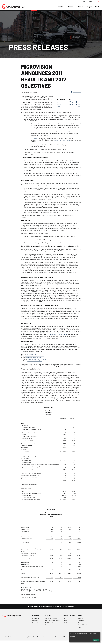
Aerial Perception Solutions (53, 624)
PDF (78, 105)
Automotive (36, 622)
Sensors (81, 7)
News (34, 12)
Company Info (42, 12)
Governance (80, 12)
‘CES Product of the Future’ (62, 143)
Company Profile (46, 610)
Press (79, 631)
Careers (80, 626)
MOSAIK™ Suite (49, 626)
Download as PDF (76, 95)
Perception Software (51, 622)
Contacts (58, 610)
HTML (72, 105)
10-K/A (59, 108)
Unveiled (34, 142)
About (97, 7)
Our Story (80, 622)
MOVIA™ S (65, 626)
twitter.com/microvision (34, 361)
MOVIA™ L (65, 624)
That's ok (96, 640)
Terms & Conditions (65, 640)
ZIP (78, 110)
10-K (59, 105)
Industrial (35, 624)
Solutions (71, 7)
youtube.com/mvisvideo (35, 364)
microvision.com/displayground (34, 359)
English (97, 2)
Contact (83, 2)
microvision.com (32, 358)
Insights (89, 7)
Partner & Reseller (83, 628)
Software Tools (49, 628)
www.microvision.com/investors (57, 338)
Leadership (81, 624)
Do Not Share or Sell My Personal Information (45, 640)
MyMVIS (28, 640)
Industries (61, 7)
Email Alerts (34, 610)
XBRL (59, 110)
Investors (90, 2)
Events (28, 12)
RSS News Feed (69, 610)
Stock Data (62, 12)
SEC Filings (71, 12)
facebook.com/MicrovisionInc (37, 363)
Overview (21, 12)
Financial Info (52, 12)
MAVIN (65, 622)
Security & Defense (38, 626)
